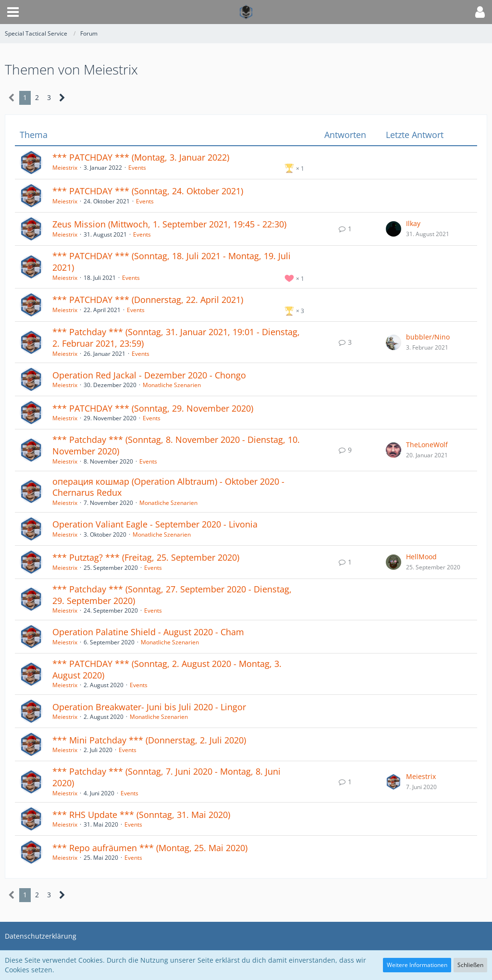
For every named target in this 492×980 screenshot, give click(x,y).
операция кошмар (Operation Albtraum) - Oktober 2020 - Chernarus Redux (168, 487)
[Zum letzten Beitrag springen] (394, 229)
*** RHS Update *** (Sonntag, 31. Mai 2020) (141, 815)
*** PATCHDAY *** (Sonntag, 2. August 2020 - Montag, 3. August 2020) (167, 669)
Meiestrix (65, 168)
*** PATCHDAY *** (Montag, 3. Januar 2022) (141, 157)
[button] (13, 12)
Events (137, 168)
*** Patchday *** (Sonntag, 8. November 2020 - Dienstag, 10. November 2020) (176, 445)
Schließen (470, 965)
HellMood (421, 557)
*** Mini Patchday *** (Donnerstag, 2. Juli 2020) (149, 740)
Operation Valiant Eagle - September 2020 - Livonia (155, 524)
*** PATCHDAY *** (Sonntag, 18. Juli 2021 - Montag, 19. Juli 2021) (172, 262)
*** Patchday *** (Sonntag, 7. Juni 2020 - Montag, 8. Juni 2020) (166, 777)
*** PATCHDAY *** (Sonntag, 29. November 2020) (153, 408)
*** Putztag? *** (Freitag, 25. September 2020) (146, 557)
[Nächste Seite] (62, 98)
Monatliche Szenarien (172, 385)
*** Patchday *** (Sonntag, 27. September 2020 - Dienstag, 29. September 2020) (172, 595)
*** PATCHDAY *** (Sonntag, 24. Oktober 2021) (148, 191)
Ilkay (413, 223)
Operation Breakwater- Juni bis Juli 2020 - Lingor (149, 707)
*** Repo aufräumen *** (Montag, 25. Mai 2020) (150, 848)
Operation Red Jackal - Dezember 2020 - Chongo (149, 375)
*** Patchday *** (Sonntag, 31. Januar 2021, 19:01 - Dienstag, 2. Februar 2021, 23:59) (176, 338)
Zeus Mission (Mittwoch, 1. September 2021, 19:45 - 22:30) (169, 224)
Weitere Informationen (417, 965)
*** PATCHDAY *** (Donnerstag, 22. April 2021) (148, 300)
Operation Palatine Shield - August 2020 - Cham (148, 632)
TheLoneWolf (427, 445)
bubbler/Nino (428, 337)
